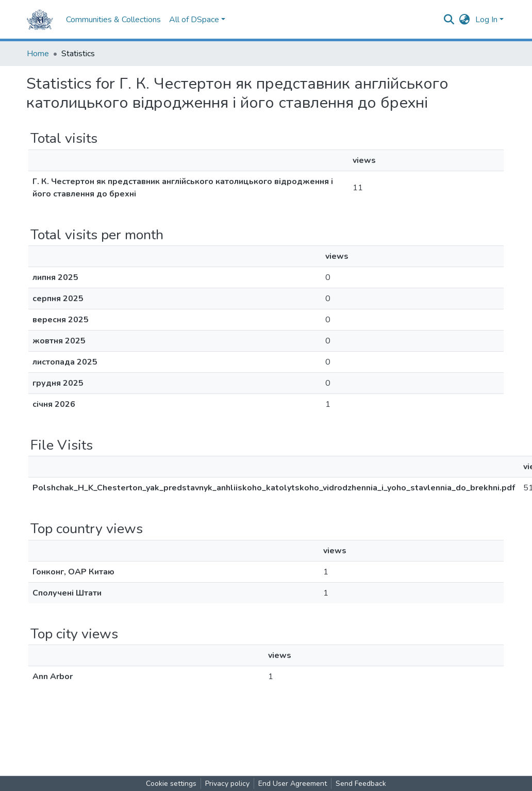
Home (38, 54)
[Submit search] (449, 20)
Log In (486, 20)
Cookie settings (171, 784)
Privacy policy (227, 784)
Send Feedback (361, 784)
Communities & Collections (113, 20)
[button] (465, 20)
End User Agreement (293, 784)
